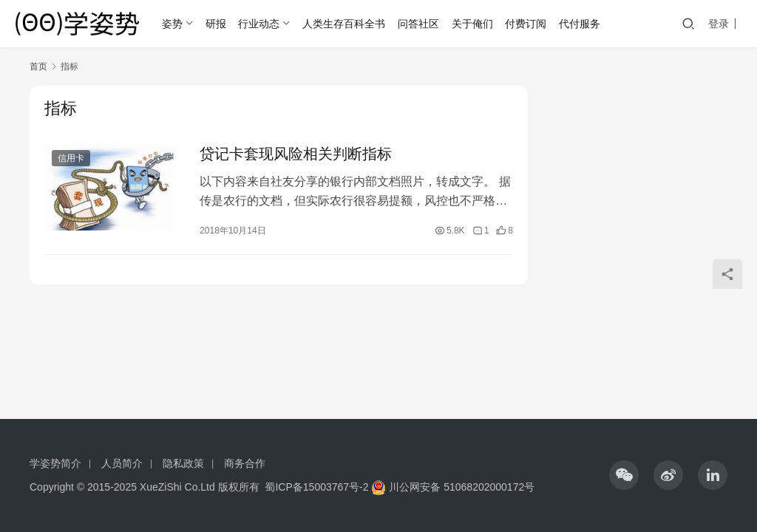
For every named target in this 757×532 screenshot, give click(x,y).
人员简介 (122, 463)
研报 (216, 24)
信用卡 (71, 158)
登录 (719, 24)
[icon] (624, 475)
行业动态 (259, 24)
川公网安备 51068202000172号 (462, 487)
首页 (38, 66)
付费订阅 (526, 24)
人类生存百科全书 (344, 24)
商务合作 (245, 463)
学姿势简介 (55, 463)
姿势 (172, 24)
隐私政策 (183, 463)
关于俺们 (472, 24)
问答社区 (418, 24)
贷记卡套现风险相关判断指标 (296, 154)
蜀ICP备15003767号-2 (316, 487)
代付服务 (580, 24)
